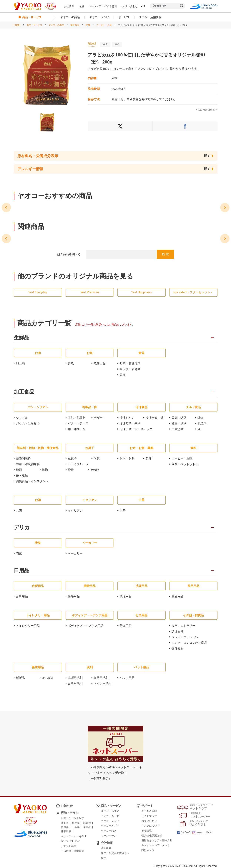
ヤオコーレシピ (99, 17)
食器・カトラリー (183, 626)
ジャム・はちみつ (28, 423)
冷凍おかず (127, 418)
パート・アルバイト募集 (103, 6)
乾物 (45, 470)
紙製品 (20, 678)
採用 (81, 6)
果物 (123, 375)
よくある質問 (149, 811)
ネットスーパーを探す (74, 836)
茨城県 (65, 827)
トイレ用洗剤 (103, 683)
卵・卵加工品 (77, 429)
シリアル (22, 418)
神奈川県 (66, 831)
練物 (200, 418)
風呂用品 (177, 596)
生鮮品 (21, 338)
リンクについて (150, 826)
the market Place (70, 841)
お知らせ (67, 806)
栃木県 (87, 823)
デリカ (22, 528)
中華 (123, 511)
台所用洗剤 (75, 683)
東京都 (87, 827)
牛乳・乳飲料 (77, 418)
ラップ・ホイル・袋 (185, 637)
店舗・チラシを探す (72, 818)
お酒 (19, 511)
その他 (94, 470)
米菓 (97, 458)
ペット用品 (127, 678)
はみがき (48, 678)
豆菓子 (72, 458)
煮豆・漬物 (179, 423)
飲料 (88, 25)
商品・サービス (34, 25)
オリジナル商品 (110, 811)
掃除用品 (74, 596)
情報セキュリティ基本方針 (157, 840)
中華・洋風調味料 (28, 464)
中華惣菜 (177, 429)
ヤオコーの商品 (70, 17)
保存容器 (177, 648)
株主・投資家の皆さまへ (115, 853)
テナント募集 (69, 846)
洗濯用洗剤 (75, 678)
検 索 (165, 254)
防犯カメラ (148, 850)
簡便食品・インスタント (32, 481)
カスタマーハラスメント (156, 845)
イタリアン (75, 511)
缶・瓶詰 (22, 475)
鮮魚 (71, 363)
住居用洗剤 (101, 678)
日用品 (21, 571)
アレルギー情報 (30, 169)
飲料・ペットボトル (185, 464)
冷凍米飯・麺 (154, 418)
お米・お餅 (127, 458)
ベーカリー (75, 553)
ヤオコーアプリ (110, 826)
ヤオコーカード (110, 816)
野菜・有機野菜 (130, 363)
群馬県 (76, 823)
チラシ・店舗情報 (150, 17)
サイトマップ (149, 816)
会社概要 (106, 848)
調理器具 (177, 631)
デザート (100, 418)
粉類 (19, 470)
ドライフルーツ (78, 464)
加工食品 (75, 25)
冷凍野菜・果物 (130, 423)
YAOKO (184, 832)
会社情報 (69, 6)
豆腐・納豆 (179, 418)
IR (143, 6)
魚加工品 (100, 363)
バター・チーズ (78, 423)
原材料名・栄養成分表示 (38, 156)
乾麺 (149, 458)
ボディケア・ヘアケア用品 (86, 626)
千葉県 (76, 827)
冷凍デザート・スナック (136, 429)
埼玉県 (65, 823)
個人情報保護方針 (152, 836)
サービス (124, 17)
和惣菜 (202, 423)
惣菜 (19, 553)
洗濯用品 (126, 596)
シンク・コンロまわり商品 (189, 643)
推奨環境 (147, 831)
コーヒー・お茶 (104, 25)
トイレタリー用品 (28, 626)
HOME (17, 25)
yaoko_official (202, 832)
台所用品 (22, 596)
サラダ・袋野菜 (130, 369)
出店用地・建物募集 (72, 851)
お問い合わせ (129, 6)
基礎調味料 (23, 458)
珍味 (71, 470)
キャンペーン (109, 836)
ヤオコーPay (108, 831)
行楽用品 (126, 626)
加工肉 (20, 363)
